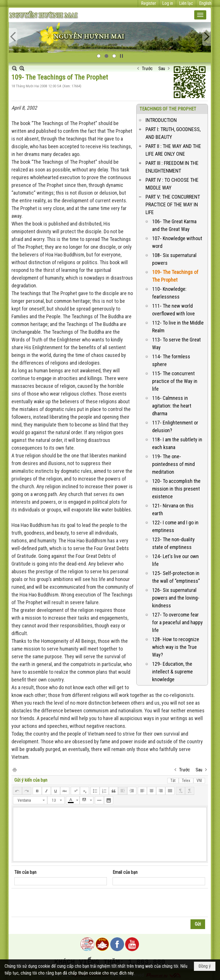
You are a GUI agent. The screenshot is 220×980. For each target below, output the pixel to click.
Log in (168, 3)
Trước (147, 69)
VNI (199, 781)
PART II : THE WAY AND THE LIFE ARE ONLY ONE (173, 150)
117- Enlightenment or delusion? (175, 426)
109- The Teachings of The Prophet (175, 276)
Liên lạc (186, 3)
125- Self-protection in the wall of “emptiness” (176, 577)
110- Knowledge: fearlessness (169, 293)
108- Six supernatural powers (174, 259)
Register (149, 3)
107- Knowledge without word (177, 242)
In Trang (14, 769)
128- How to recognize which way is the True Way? (176, 647)
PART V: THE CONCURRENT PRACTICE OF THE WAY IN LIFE (173, 205)
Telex (186, 781)
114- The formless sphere (171, 360)
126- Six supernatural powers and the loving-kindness (176, 598)
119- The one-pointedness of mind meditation (173, 464)
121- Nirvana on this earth (173, 509)
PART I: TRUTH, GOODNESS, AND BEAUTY (173, 133)
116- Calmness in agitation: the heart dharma (172, 406)
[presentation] (58, 903)
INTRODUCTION (161, 120)
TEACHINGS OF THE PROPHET (168, 109)
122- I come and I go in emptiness (175, 526)
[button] (200, 15)
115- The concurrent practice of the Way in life (175, 381)
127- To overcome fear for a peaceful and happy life (177, 622)
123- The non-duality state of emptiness (173, 543)
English (205, 3)
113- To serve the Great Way (176, 343)
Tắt (173, 781)
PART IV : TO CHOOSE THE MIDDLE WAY (172, 184)
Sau (162, 69)
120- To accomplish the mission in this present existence (176, 489)
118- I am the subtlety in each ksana (177, 443)
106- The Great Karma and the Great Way (174, 225)
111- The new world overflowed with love (173, 310)
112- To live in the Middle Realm (178, 327)
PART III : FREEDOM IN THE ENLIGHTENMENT (172, 167)
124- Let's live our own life (175, 560)
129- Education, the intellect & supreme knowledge (172, 672)
